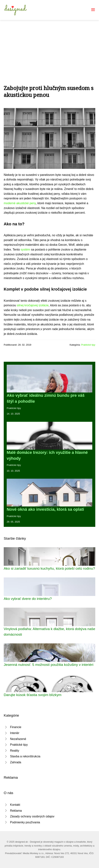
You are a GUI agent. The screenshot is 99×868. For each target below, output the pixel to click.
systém (25, 250)
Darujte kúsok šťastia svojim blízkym (33, 695)
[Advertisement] (49, 48)
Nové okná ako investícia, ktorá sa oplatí (45, 509)
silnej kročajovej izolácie (33, 305)
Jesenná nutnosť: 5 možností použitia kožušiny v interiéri (49, 665)
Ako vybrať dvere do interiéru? (28, 599)
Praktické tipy (88, 345)
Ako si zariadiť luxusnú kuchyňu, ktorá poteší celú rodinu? (49, 568)
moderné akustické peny (20, 203)
